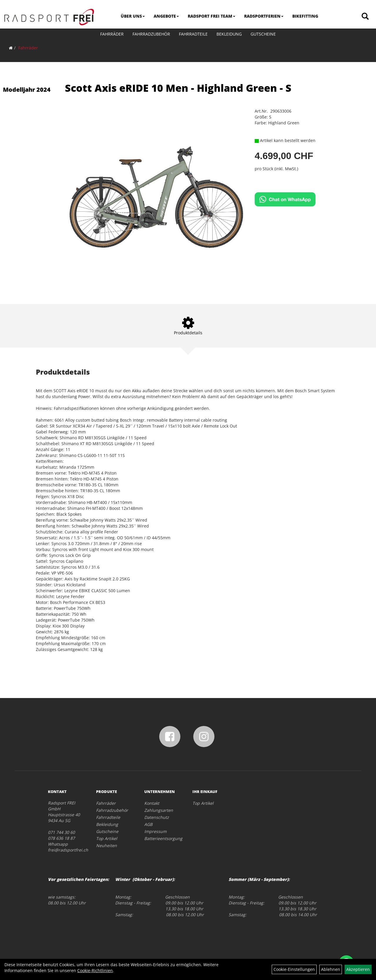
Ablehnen (331, 969)
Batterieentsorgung (162, 838)
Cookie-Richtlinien (95, 970)
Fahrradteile (193, 34)
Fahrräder (112, 34)
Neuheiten (106, 845)
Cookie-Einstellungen (294, 969)
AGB (148, 824)
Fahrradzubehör (151, 34)
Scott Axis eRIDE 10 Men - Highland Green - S (178, 88)
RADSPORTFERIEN (264, 16)
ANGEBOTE (166, 16)
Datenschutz (157, 817)
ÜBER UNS (133, 16)
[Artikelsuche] (365, 17)
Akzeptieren (358, 969)
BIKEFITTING (305, 16)
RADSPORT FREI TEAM (211, 16)
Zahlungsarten (159, 810)
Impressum (155, 831)
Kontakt (152, 803)
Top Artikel (107, 838)
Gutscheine (263, 34)
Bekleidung (229, 34)
